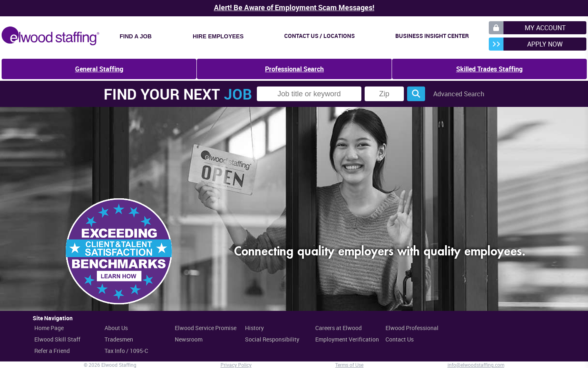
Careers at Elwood (339, 328)
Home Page (49, 328)
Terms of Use (349, 365)
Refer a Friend (52, 351)
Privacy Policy (236, 365)
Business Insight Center (432, 36)
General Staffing (99, 69)
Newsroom (189, 339)
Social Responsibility (272, 339)
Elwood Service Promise (206, 328)
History (254, 328)
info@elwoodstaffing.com (476, 365)
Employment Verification (347, 339)
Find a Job (136, 36)
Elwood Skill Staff (57, 339)
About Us (116, 328)
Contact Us (400, 339)
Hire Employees (218, 36)
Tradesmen (119, 339)
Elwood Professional (412, 328)
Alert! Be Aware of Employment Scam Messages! (294, 7)
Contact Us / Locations (320, 36)
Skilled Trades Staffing (489, 69)
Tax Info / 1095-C (126, 351)
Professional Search (294, 69)
